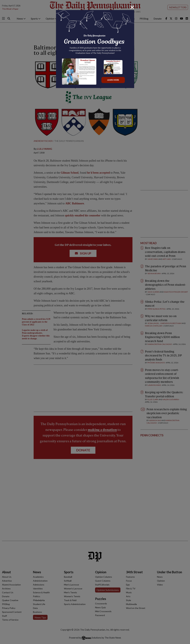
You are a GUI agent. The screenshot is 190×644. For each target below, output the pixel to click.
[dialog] (95, 322)
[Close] (132, 7)
